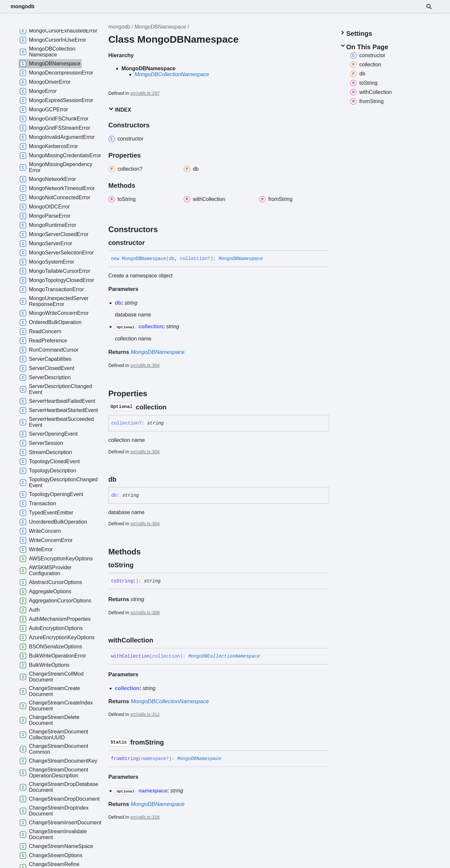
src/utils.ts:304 (145, 365)
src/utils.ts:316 (145, 817)
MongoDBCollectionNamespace (172, 74)
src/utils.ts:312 (145, 714)
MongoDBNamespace (160, 27)
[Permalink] (151, 243)
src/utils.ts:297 (145, 93)
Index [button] (120, 109)
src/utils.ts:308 (145, 613)
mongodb (22, 6)
